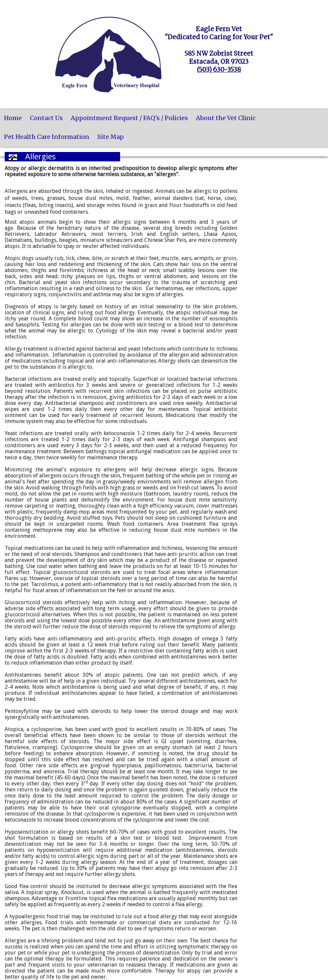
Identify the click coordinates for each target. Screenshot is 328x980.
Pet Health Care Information (47, 137)
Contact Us (46, 118)
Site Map (111, 137)
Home (13, 118)
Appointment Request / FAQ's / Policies (129, 118)
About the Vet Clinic (226, 118)
